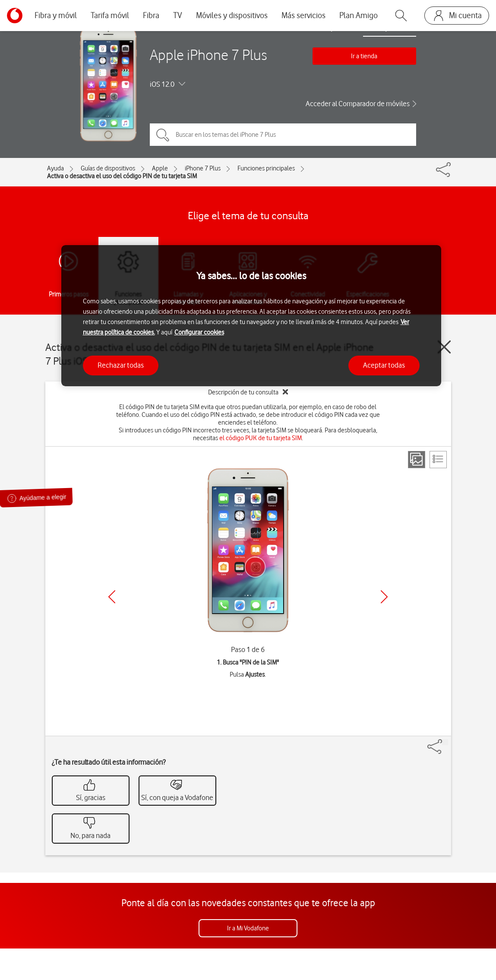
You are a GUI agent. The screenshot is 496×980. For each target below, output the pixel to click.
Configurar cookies (199, 332)
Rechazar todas (121, 365)
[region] (251, 316)
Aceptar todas (384, 365)
